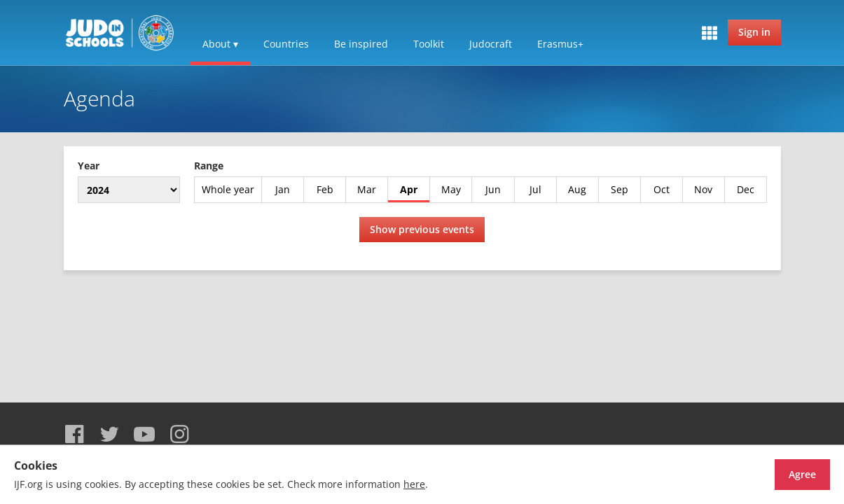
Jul (535, 189)
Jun (493, 189)
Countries (286, 44)
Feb (325, 189)
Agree (778, 474)
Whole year (228, 189)
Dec (746, 189)
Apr (409, 189)
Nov (703, 189)
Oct (662, 189)
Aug (577, 189)
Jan (283, 189)
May (451, 189)
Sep (620, 189)
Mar (367, 189)
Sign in (754, 32)
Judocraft (491, 44)
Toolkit (429, 44)
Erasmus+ (560, 44)
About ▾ (220, 44)
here (414, 484)
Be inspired (361, 44)
